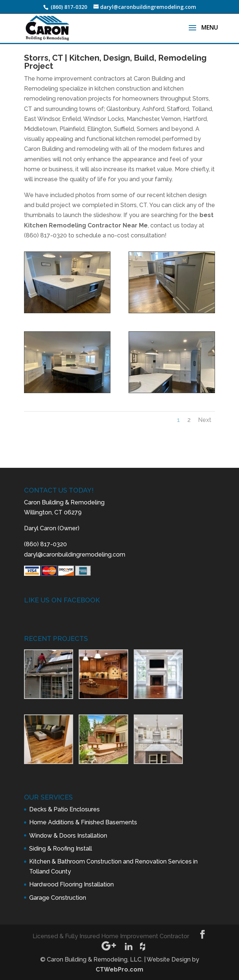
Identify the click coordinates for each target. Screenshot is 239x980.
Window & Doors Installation (68, 836)
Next (205, 420)
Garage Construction (58, 898)
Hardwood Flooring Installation (71, 884)
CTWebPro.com (119, 969)
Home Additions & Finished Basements (83, 822)
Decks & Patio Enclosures (64, 809)
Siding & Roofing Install (61, 849)
